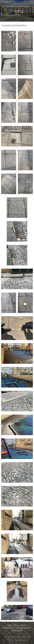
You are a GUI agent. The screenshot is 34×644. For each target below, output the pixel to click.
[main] (17, 11)
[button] (2, 2)
